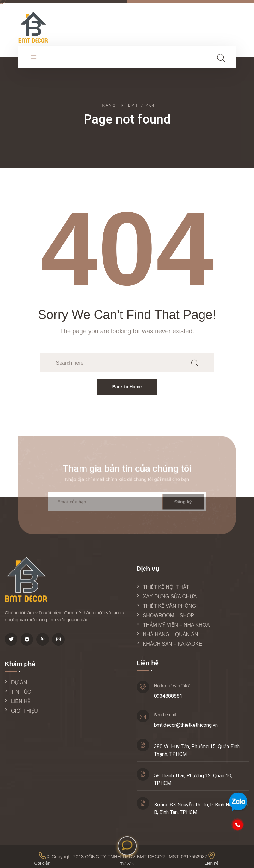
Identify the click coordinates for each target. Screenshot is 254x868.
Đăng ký (183, 505)
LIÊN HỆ (21, 701)
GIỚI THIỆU (24, 711)
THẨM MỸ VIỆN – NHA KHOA (176, 625)
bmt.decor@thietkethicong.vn (186, 725)
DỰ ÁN (19, 682)
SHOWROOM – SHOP (169, 615)
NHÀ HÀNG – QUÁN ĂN (171, 634)
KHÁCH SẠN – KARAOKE (173, 644)
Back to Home (127, 387)
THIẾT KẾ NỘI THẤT (166, 587)
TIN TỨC (21, 692)
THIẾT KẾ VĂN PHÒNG (170, 606)
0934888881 (168, 696)
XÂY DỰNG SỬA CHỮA (170, 597)
